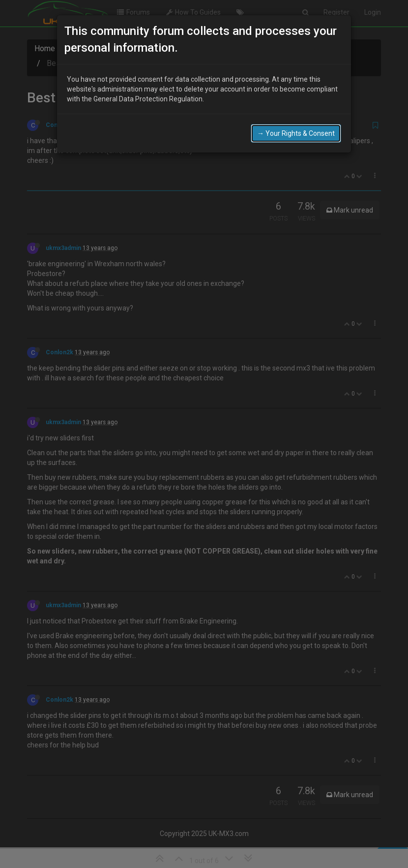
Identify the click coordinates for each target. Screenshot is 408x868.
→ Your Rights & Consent (296, 132)
